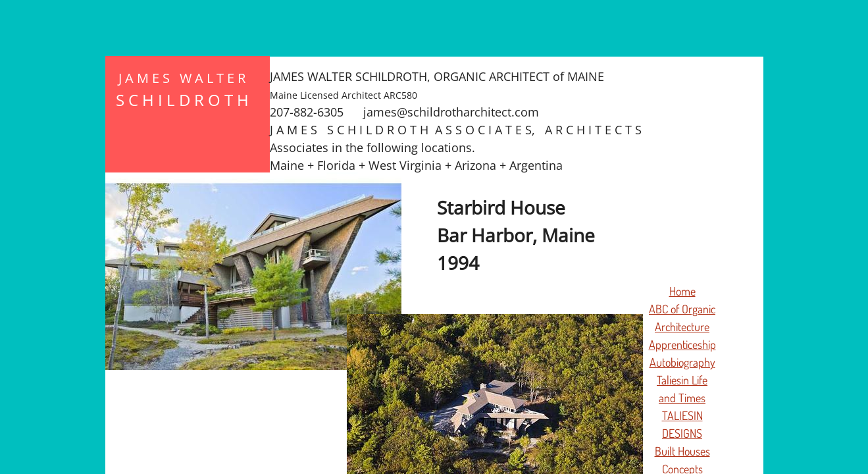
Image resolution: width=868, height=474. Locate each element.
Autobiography (682, 362)
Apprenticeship (682, 344)
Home (682, 291)
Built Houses (682, 451)
